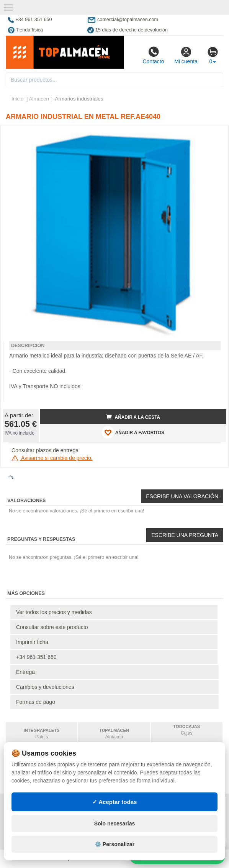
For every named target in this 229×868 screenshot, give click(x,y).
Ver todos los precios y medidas (54, 612)
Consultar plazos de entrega (45, 450)
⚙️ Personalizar (114, 844)
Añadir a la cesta (133, 417)
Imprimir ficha (32, 642)
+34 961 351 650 (36, 657)
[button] (214, 134)
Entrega (25, 672)
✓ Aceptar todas (115, 802)
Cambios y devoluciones (45, 687)
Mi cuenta (186, 55)
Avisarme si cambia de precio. (52, 458)
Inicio (18, 99)
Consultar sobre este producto (52, 627)
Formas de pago (36, 702)
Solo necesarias (115, 824)
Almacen (39, 99)
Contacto (153, 55)
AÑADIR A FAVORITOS (133, 432)
